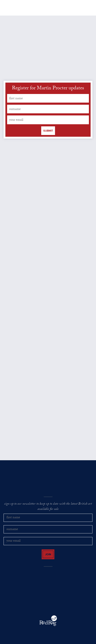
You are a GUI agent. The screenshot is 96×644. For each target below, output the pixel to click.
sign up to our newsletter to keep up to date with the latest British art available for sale (48, 507)
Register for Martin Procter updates (48, 89)
